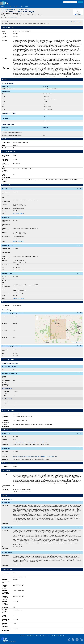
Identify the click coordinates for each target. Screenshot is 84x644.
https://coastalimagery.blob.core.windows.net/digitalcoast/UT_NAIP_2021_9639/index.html (35, 457)
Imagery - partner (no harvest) (23, 10)
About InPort (22, 636)
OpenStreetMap (79, 342)
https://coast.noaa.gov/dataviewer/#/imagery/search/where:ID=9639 (30, 442)
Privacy (47, 636)
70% (78, 12)
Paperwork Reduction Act (59, 636)
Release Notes (33, 636)
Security (52, 636)
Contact (27, 636)
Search (15, 7)
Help (26, 7)
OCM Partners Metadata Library (9, 10)
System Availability (41, 636)
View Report (79, 15)
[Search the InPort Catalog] (70, 2)
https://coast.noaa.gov (18, 213)
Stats (21, 7)
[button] (37, 317)
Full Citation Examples (77, 22)
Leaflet (73, 342)
